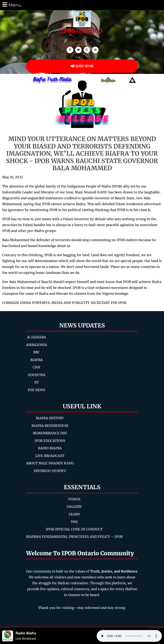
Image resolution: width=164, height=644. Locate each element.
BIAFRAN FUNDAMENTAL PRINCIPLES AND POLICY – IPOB (74, 537)
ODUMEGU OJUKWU (50, 471)
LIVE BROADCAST (50, 456)
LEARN (74, 514)
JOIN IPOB (82, 66)
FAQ (74, 522)
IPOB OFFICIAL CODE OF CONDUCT (74, 529)
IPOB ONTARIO (82, 31)
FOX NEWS (36, 390)
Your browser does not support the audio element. (129, 636)
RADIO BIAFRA (50, 448)
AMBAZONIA (37, 345)
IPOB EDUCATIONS (50, 441)
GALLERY (74, 507)
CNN (36, 367)
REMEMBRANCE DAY (50, 433)
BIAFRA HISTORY (50, 418)
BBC (36, 352)
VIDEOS (74, 499)
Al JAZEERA (36, 337)
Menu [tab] (11, 5)
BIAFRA (37, 360)
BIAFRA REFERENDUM (50, 426)
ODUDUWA (37, 375)
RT (36, 382)
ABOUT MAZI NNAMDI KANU (50, 463)
